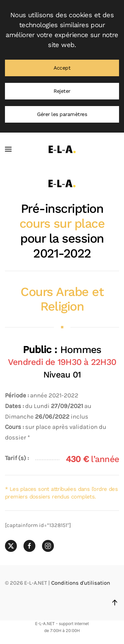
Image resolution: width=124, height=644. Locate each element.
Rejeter (62, 91)
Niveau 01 (62, 375)
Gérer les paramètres (62, 114)
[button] (8, 149)
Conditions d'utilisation (81, 583)
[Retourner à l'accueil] (62, 149)
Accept (62, 68)
